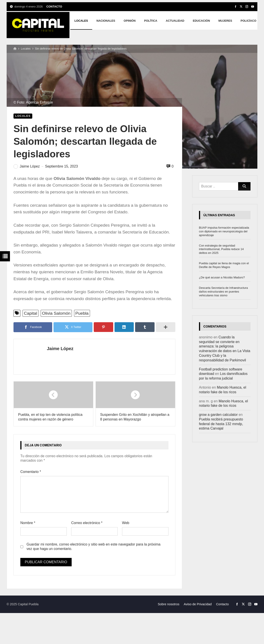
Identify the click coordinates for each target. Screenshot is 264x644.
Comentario (31, 472)
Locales (26, 49)
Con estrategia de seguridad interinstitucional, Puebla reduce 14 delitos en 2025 (221, 249)
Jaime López (60, 349)
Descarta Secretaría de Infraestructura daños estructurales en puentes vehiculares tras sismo (223, 292)
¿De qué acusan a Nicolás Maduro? (222, 277)
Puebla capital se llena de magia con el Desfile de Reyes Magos (224, 265)
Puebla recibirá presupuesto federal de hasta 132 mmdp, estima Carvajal (221, 424)
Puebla (82, 313)
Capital (31, 313)
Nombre (28, 523)
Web (126, 523)
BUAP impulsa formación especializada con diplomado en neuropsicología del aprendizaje (224, 231)
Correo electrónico (87, 523)
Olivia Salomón (56, 313)
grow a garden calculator (218, 415)
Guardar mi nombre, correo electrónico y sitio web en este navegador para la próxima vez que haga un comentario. (94, 547)
